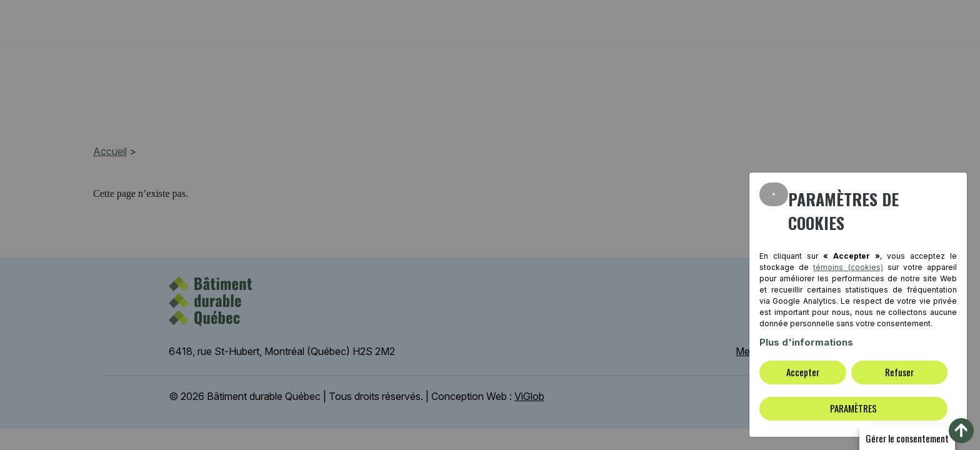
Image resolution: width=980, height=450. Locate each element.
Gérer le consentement (907, 438)
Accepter (803, 372)
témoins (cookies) (848, 267)
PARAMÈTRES (853, 408)
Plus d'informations (806, 342)
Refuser (899, 372)
